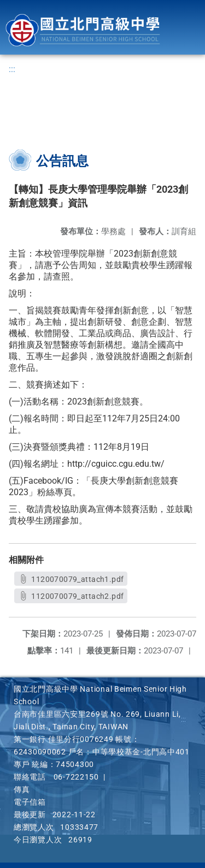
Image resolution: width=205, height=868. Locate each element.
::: (12, 69)
